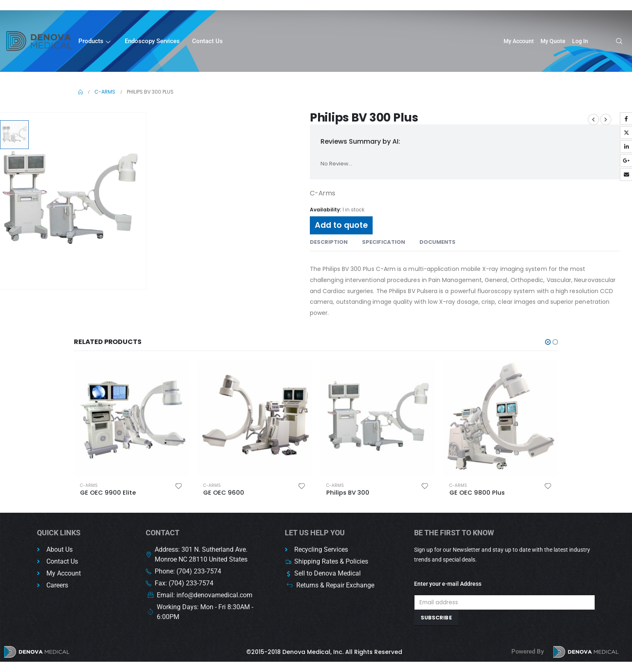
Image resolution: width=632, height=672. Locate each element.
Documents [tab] (437, 242)
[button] (548, 342)
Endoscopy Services (152, 41)
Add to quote (341, 225)
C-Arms (95, 485)
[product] (137, 418)
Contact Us (207, 41)
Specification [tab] (384, 242)
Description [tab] (329, 242)
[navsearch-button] (616, 42)
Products (95, 42)
